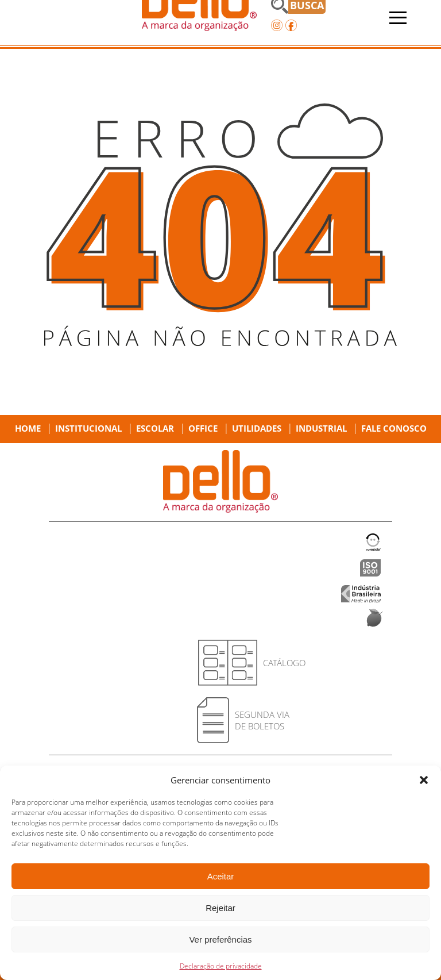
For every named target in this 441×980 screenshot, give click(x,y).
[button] (424, 780)
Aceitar (221, 876)
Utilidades (257, 428)
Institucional (88, 428)
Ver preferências (220, 939)
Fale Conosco (394, 428)
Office (203, 428)
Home (28, 428)
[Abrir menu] (398, 18)
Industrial (321, 428)
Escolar (155, 428)
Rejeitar (220, 908)
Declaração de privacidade (221, 966)
